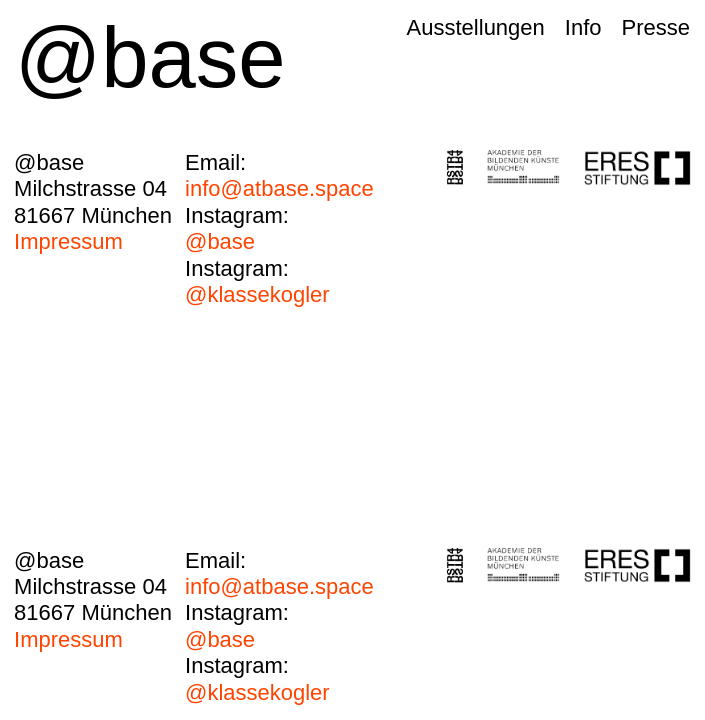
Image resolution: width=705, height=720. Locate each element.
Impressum (68, 241)
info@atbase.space (279, 175)
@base (237, 228)
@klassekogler (257, 281)
